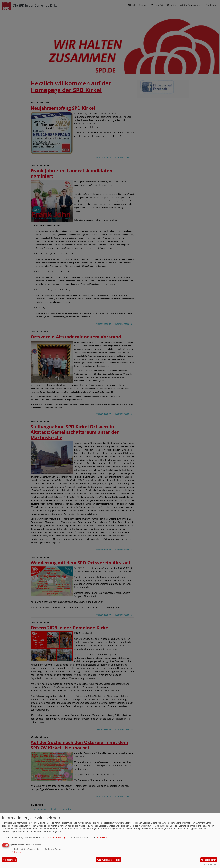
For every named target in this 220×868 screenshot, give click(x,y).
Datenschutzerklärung (55, 838)
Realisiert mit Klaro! (210, 865)
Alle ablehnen (9, 860)
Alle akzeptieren (209, 860)
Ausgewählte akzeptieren (109, 860)
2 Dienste (16, 852)
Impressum (102, 838)
